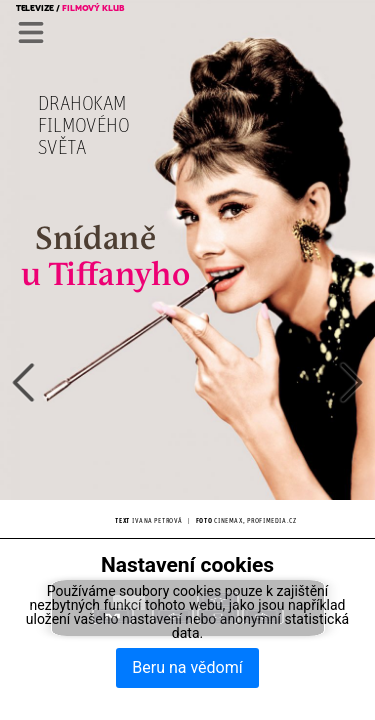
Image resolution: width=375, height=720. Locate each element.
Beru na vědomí (187, 667)
